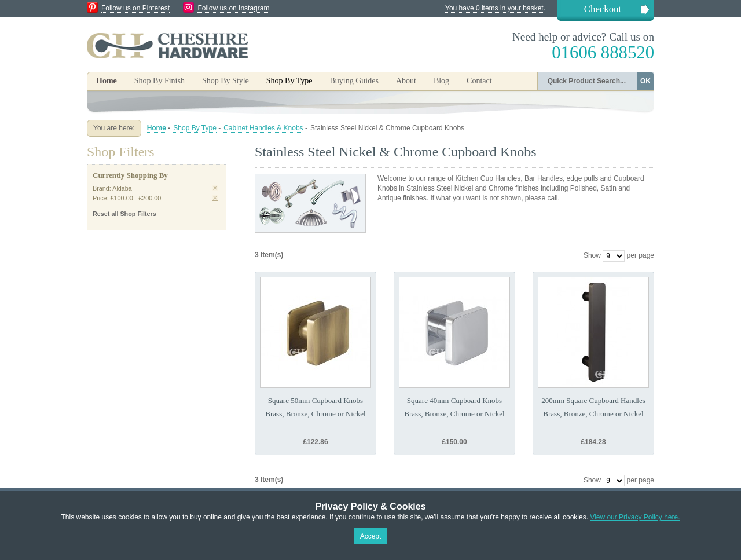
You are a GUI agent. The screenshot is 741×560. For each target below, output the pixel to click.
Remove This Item (215, 188)
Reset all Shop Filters (124, 214)
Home (107, 81)
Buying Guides (354, 81)
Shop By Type (195, 128)
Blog (441, 81)
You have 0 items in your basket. (495, 8)
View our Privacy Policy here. (635, 517)
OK (645, 81)
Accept (371, 536)
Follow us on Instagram (233, 8)
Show (592, 255)
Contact (479, 81)
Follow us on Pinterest (135, 8)
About (406, 81)
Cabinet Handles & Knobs (263, 128)
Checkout (603, 9)
